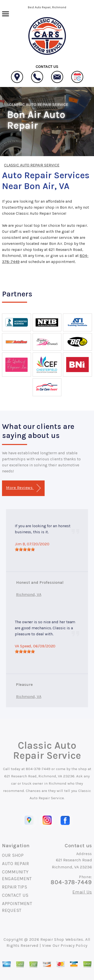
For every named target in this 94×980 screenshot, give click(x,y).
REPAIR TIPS (15, 887)
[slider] (25, 549)
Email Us (82, 892)
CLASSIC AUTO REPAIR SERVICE (39, 104)
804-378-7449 (38, 769)
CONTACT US (15, 895)
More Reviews (23, 488)
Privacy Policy (74, 945)
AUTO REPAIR (16, 864)
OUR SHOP (13, 855)
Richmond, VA (29, 594)
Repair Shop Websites (62, 939)
